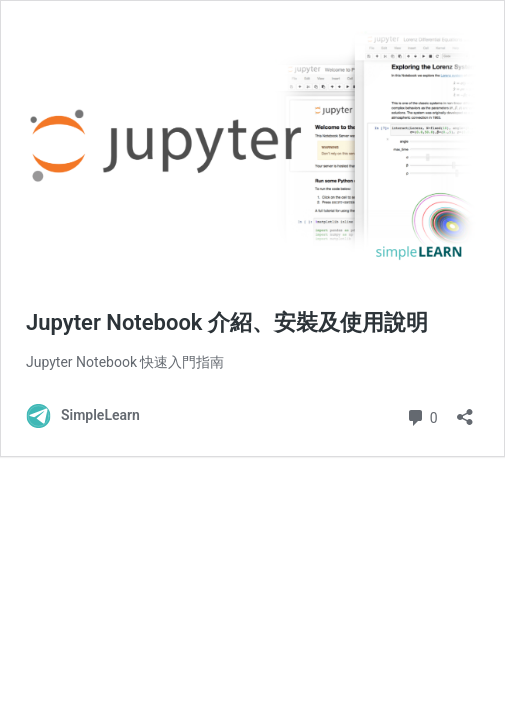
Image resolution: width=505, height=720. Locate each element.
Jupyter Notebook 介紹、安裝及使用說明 (227, 322)
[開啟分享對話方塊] (465, 410)
